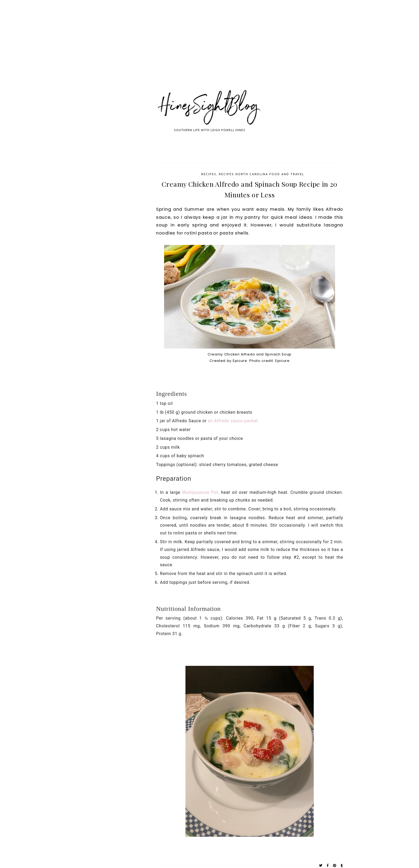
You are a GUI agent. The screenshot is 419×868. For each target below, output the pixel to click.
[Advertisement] (160, 51)
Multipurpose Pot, (201, 492)
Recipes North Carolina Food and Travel (261, 174)
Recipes (209, 174)
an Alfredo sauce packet (232, 421)
